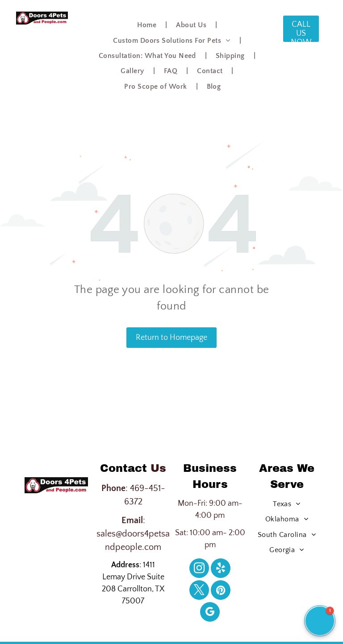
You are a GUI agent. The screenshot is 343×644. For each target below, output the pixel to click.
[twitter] (199, 591)
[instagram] (199, 569)
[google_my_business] (210, 613)
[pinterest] (221, 591)
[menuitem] (148, 25)
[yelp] (221, 569)
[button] (320, 621)
